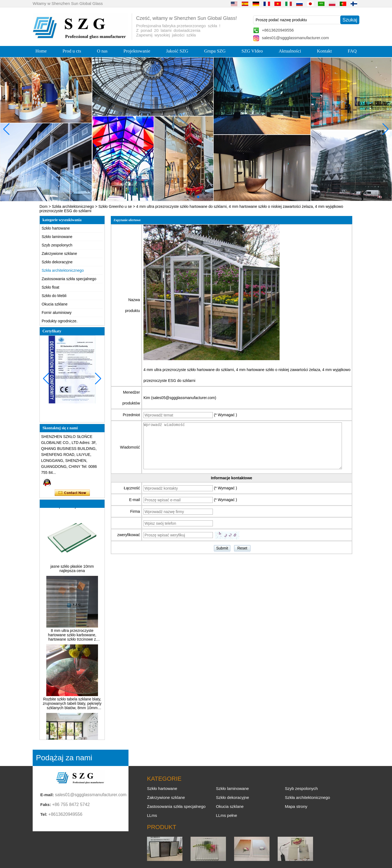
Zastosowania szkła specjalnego (69, 279)
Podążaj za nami (64, 758)
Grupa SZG (215, 51)
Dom (44, 206)
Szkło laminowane (57, 237)
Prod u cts (72, 51)
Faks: (46, 804)
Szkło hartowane (56, 228)
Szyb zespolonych (57, 245)
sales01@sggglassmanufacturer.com (295, 38)
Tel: (44, 814)
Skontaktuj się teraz (72, 493)
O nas (102, 51)
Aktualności (290, 51)
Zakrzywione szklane (59, 254)
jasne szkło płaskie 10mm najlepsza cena (72, 571)
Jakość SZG (177, 51)
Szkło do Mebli (54, 296)
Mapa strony (296, 806)
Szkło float (50, 287)
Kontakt (324, 51)
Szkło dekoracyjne (57, 262)
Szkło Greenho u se (115, 206)
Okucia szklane (55, 304)
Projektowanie (137, 51)
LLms (152, 815)
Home (41, 51)
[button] (185, 197)
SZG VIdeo (252, 51)
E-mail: (47, 795)
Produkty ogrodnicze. (60, 321)
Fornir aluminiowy (57, 313)
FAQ (352, 51)
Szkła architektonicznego (73, 206)
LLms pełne (226, 815)
